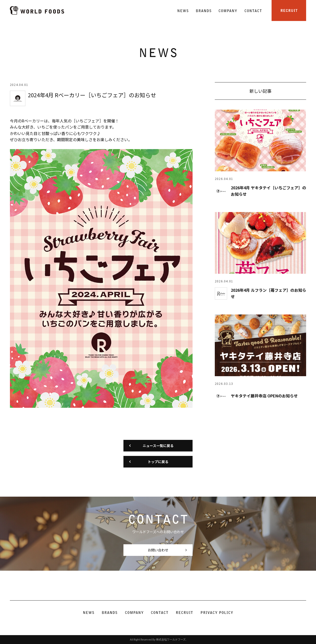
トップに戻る (158, 462)
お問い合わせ (158, 550)
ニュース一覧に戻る (158, 446)
